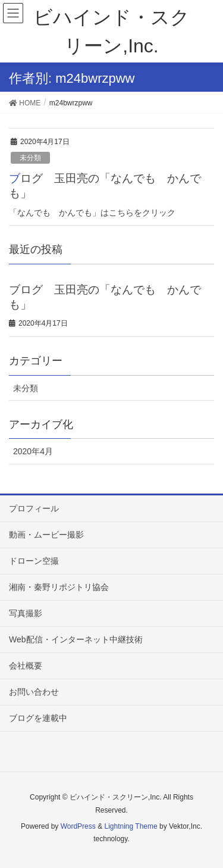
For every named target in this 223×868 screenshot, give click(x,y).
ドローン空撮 (34, 561)
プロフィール (34, 508)
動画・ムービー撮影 (46, 535)
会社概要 (26, 666)
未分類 (30, 158)
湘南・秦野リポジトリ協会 (59, 587)
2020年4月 (33, 451)
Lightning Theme (131, 826)
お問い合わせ (34, 692)
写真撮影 (26, 613)
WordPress (78, 826)
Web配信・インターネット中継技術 (76, 639)
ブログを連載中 (38, 718)
